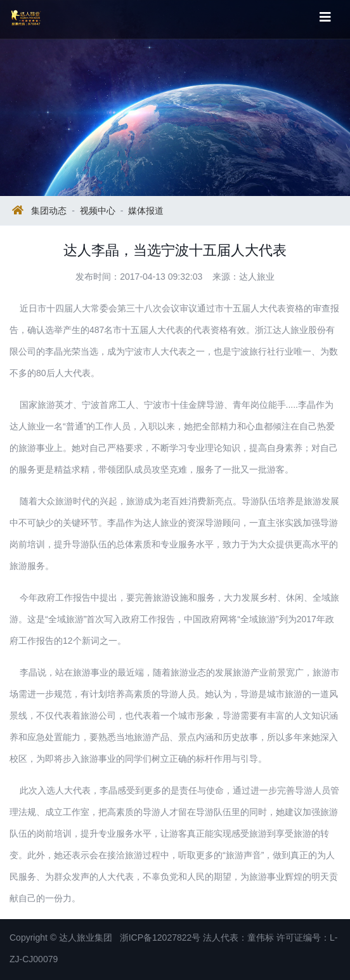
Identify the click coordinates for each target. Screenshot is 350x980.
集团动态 (49, 211)
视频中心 (98, 211)
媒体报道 (146, 211)
